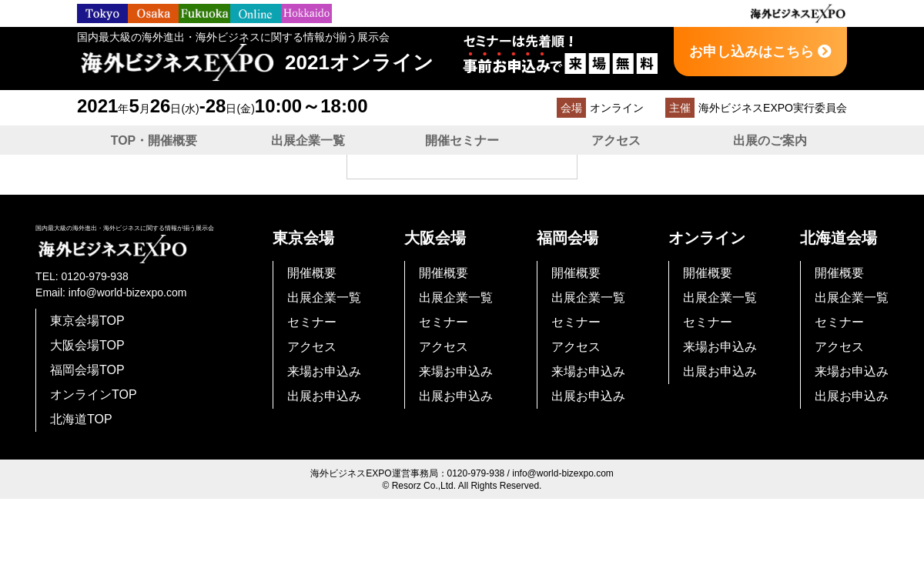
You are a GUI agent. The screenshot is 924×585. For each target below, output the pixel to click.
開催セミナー (462, 140)
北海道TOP (81, 419)
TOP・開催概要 (154, 140)
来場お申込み (324, 371)
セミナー (312, 322)
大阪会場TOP (87, 345)
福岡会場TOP (87, 370)
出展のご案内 (770, 140)
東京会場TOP (87, 321)
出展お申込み (324, 396)
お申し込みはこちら (760, 52)
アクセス (616, 140)
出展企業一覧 (308, 140)
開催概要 (312, 273)
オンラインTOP (94, 394)
